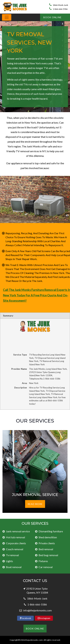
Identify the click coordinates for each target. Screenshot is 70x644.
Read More (35, 504)
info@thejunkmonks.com (37, 610)
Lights (9, 561)
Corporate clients (16, 543)
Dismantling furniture (51, 531)
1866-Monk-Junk (59, 5)
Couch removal (15, 549)
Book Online (52, 17)
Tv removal (12, 555)
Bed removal (46, 549)
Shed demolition (48, 537)
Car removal (46, 567)
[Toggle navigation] (7, 17)
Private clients (47, 543)
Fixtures (43, 561)
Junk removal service (18, 531)
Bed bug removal (48, 555)
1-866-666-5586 (58, 9)
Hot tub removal (15, 537)
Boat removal (14, 567)
